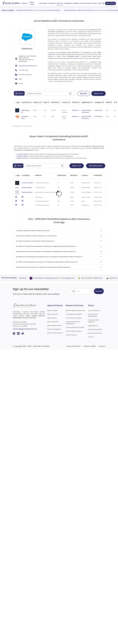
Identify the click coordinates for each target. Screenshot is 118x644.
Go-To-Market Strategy (74, 318)
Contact (91, 337)
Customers (52, 3)
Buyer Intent (32, 3)
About (95, 3)
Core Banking (23, 278)
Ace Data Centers (23, 154)
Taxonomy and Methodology (93, 315)
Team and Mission (94, 310)
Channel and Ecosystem (74, 331)
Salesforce (76, 110)
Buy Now (84, 93)
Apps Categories (53, 322)
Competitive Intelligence (74, 314)
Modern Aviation (22, 156)
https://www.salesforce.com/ (28, 66)
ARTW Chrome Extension (55, 333)
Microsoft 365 (88, 278)
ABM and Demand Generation (75, 310)
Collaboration (100, 278)
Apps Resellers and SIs (55, 325)
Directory (60, 3)
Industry (39, 175)
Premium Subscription (95, 329)
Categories (68, 3)
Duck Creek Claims (56, 10)
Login (99, 3)
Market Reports (93, 326)
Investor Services (71, 335)
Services (89, 3)
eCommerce (98, 110)
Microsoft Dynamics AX (88, 10)
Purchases (43, 3)
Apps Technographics (54, 329)
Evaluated (98, 175)
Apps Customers (53, 314)
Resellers (76, 3)
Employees (62, 175)
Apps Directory (52, 318)
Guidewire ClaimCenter (26, 10)
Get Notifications (96, 166)
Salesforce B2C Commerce (86, 111)
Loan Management (69, 278)
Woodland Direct (73, 56)
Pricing (82, 3)
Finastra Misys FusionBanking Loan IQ (47, 278)
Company (26, 175)
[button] (19, 93)
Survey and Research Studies (75, 327)
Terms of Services (73, 346)
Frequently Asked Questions (94, 321)
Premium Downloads (95, 333)
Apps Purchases (52, 310)
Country (85, 175)
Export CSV (98, 93)
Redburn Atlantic (23, 158)
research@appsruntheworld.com (25, 329)
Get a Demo (110, 3)
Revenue (74, 175)
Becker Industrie (72, 10)
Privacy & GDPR (89, 346)
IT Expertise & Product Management (73, 323)
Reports (25, 3)
